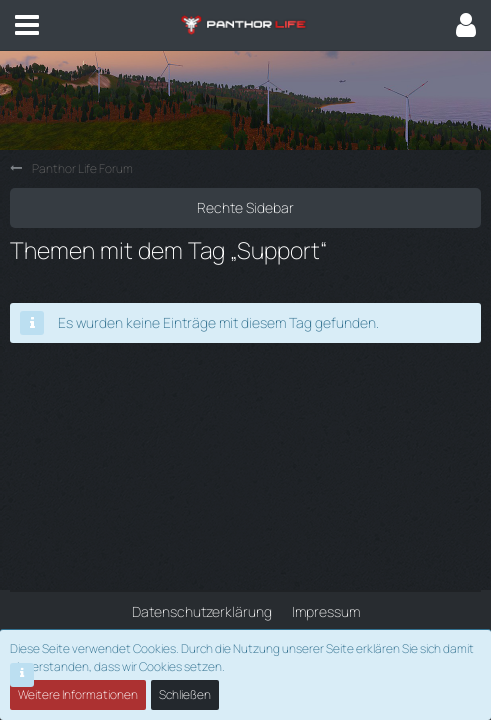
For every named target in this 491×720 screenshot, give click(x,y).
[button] (27, 25)
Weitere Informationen (78, 694)
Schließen (185, 694)
